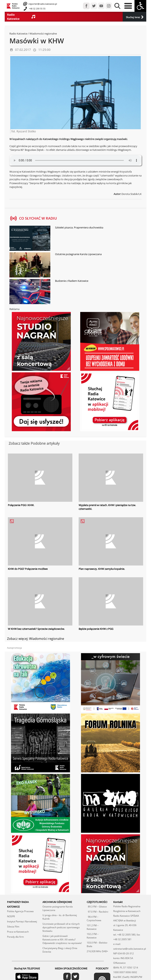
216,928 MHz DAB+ (97, 951)
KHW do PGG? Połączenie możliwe (28, 569)
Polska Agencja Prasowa (20, 911)
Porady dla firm (15, 937)
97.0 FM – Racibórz (98, 911)
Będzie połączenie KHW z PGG (96, 629)
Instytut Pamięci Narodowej (22, 921)
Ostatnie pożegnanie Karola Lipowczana (78, 254)
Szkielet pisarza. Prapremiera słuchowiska (79, 227)
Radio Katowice (18, 34)
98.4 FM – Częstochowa (94, 918)
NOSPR (11, 916)
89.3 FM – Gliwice (97, 906)
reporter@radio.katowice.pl (42, 4)
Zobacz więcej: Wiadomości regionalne (36, 639)
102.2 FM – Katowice (93, 936)
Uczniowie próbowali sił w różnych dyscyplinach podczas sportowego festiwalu (61, 927)
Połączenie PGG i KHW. (21, 505)
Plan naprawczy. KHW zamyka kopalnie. (102, 569)
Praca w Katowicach (18, 931)
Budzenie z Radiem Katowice (72, 281)
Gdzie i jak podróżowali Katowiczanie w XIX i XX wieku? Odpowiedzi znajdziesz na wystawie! (62, 939)
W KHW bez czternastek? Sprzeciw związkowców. (36, 629)
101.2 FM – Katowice (93, 927)
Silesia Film (13, 926)
